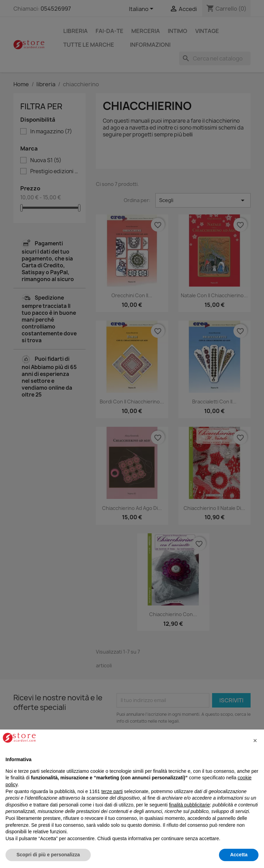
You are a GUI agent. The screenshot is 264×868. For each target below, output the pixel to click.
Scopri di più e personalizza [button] (48, 855)
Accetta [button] (239, 855)
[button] (255, 741)
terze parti (112, 791)
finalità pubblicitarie (189, 805)
